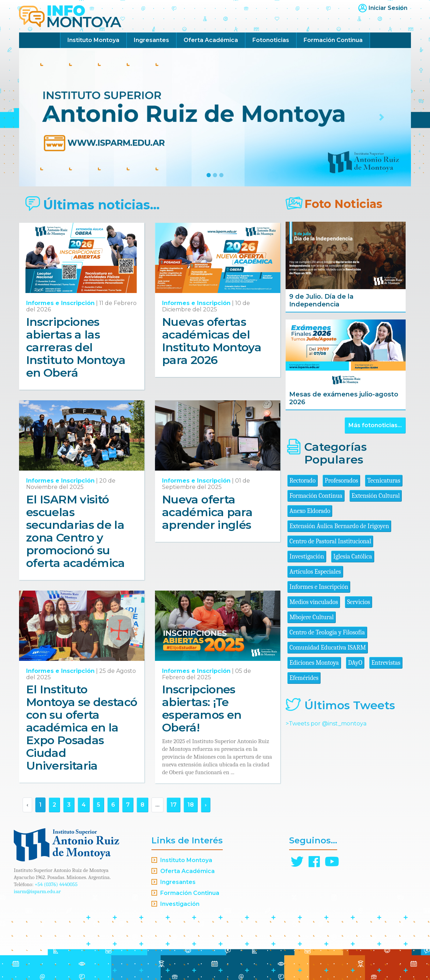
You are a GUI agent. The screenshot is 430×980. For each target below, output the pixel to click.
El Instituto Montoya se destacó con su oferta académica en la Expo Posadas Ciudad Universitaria (82, 727)
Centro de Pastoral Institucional (330, 541)
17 (174, 805)
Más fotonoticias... (375, 425)
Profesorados (341, 481)
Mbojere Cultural (312, 617)
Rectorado (303, 481)
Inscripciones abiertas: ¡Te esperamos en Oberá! (202, 708)
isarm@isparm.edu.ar (37, 891)
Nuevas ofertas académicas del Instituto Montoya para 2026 (212, 341)
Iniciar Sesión (388, 8)
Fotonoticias (271, 40)
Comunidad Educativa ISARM (328, 648)
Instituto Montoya (93, 40)
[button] (49, 117)
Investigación (307, 557)
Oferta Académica (211, 40)
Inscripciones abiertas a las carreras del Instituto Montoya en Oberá (76, 347)
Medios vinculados (314, 602)
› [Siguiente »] (206, 805)
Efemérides (304, 678)
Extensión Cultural (376, 496)
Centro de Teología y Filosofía (327, 632)
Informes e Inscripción (60, 303)
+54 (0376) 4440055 (56, 884)
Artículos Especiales (315, 572)
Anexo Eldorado (310, 511)
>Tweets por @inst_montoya (326, 724)
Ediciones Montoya (314, 663)
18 (191, 805)
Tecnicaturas (384, 481)
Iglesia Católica (353, 557)
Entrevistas (386, 663)
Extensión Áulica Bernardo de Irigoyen (339, 526)
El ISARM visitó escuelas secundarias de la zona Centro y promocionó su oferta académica (76, 531)
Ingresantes (151, 40)
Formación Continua (333, 40)
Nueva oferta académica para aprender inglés (207, 512)
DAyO (355, 663)
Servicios (359, 602)
